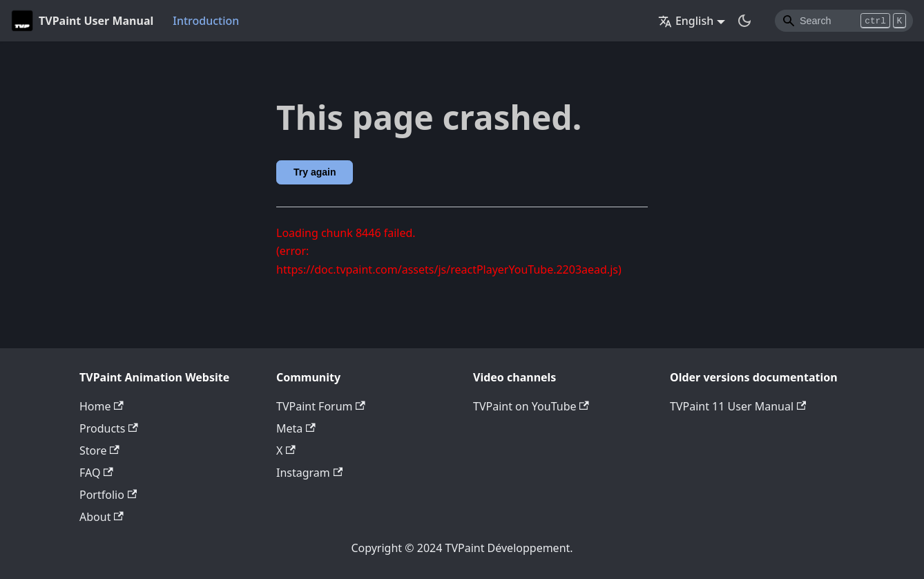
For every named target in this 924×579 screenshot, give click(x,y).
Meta (296, 428)
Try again (315, 172)
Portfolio (108, 495)
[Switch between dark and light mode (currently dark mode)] (744, 21)
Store (99, 450)
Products (109, 428)
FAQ (96, 473)
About (102, 517)
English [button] (686, 21)
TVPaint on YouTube (531, 406)
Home (102, 406)
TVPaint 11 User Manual (738, 406)
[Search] (844, 21)
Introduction (206, 21)
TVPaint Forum (321, 406)
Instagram (309, 473)
